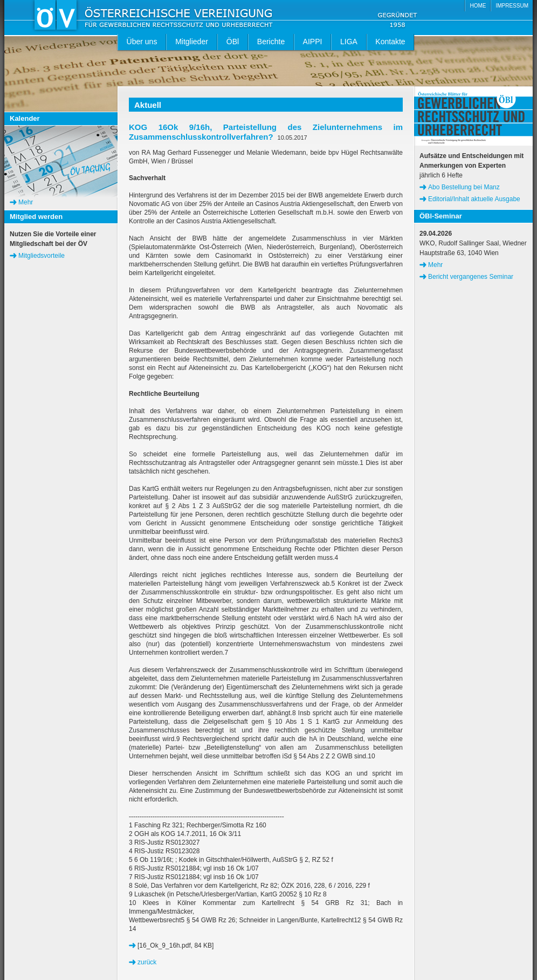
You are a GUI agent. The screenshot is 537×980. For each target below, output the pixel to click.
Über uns (142, 42)
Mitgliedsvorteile (42, 256)
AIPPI (313, 42)
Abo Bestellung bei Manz (464, 187)
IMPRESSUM (512, 6)
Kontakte (390, 42)
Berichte (271, 42)
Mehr (26, 202)
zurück (147, 962)
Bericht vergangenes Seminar (471, 277)
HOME (478, 6)
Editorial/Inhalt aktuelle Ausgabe (474, 199)
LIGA (349, 42)
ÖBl (233, 42)
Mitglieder (192, 42)
